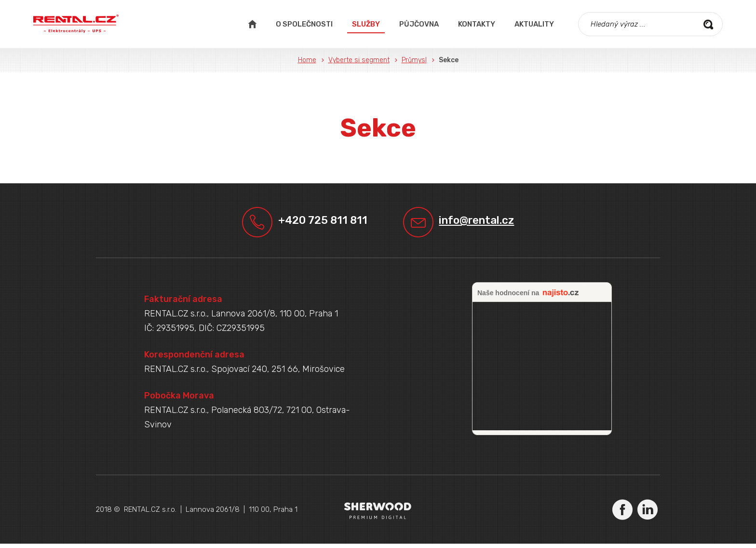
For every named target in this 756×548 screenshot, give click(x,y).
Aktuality (534, 24)
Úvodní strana (252, 24)
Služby (366, 24)
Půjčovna (419, 24)
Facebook (622, 514)
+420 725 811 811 (317, 223)
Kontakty (477, 24)
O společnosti (304, 24)
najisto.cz (561, 298)
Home (307, 60)
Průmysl (414, 60)
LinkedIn (648, 514)
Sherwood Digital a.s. (378, 515)
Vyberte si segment (359, 60)
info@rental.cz (486, 223)
